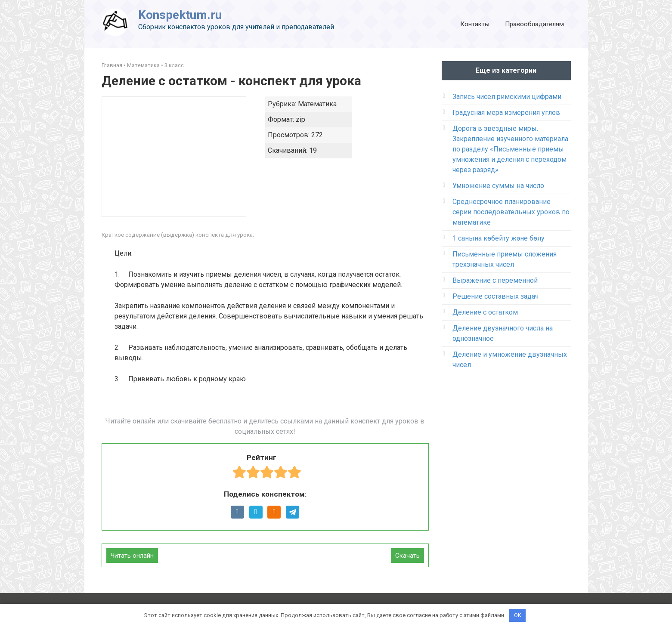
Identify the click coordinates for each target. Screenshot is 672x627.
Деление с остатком (485, 312)
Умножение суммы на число (498, 186)
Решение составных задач (495, 296)
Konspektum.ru (180, 15)
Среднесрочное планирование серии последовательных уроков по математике (511, 212)
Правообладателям (534, 24)
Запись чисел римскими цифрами (507, 97)
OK (518, 615)
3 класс (174, 65)
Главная (112, 65)
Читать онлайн (132, 556)
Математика (143, 65)
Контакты (475, 24)
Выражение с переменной (495, 280)
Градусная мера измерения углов (506, 113)
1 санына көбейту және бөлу (499, 238)
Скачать (407, 556)
